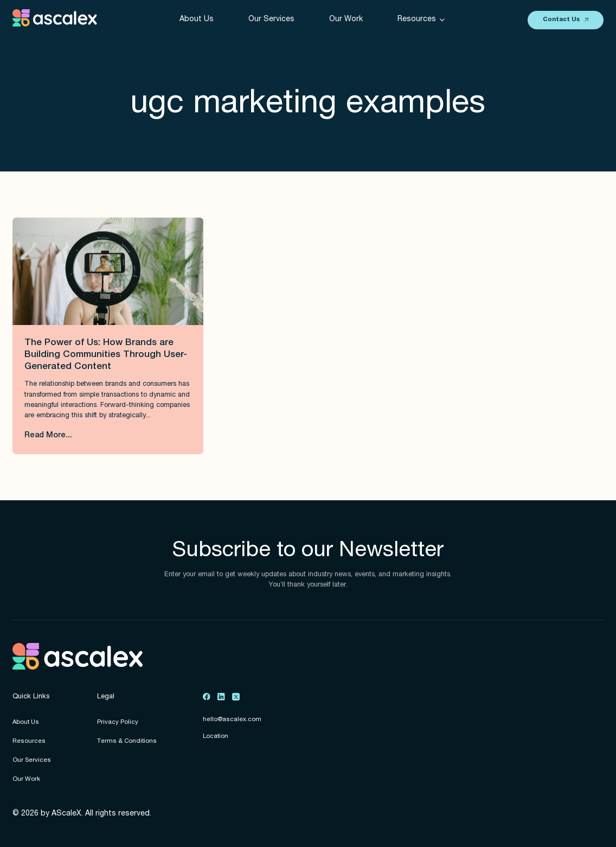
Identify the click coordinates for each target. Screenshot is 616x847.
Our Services (271, 20)
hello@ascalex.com (232, 720)
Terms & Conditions (127, 741)
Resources (29, 741)
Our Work (346, 20)
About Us (197, 20)
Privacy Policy (118, 722)
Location (216, 737)
